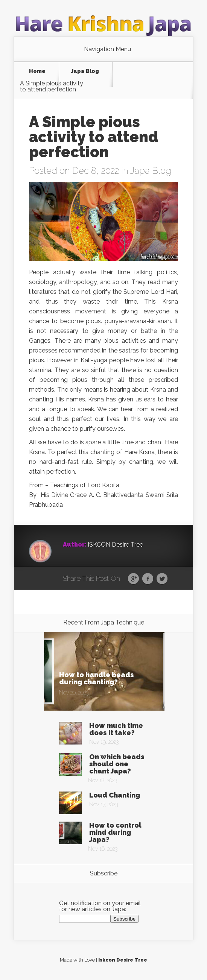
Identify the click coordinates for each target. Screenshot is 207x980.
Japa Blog (85, 71)
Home (37, 71)
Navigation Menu (107, 49)
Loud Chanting (115, 795)
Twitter (162, 579)
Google (133, 579)
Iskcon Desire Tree (123, 960)
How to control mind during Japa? (115, 832)
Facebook (148, 579)
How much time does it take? (116, 729)
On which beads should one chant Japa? (117, 764)
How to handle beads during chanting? (97, 678)
